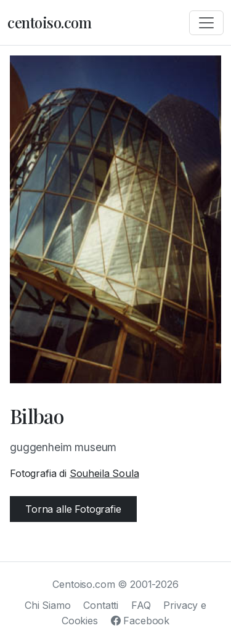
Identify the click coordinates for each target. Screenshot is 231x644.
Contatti (101, 605)
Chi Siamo (48, 605)
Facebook (140, 621)
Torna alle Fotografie (73, 509)
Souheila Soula (104, 473)
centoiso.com (49, 22)
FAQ (141, 605)
